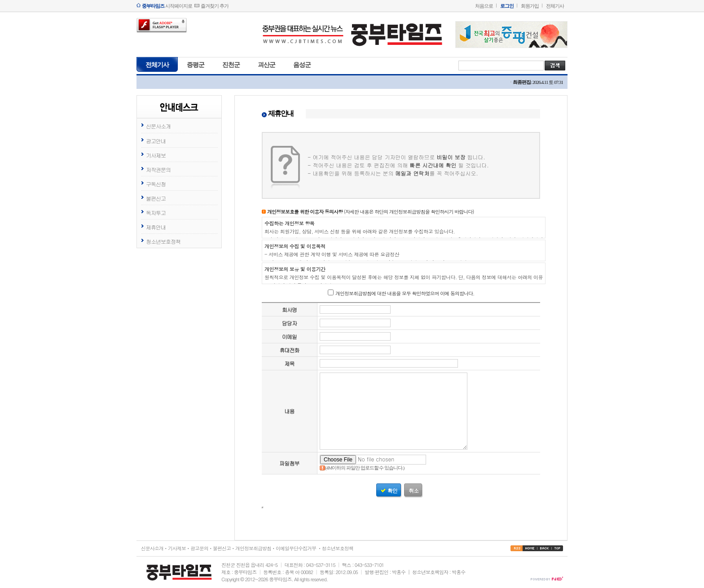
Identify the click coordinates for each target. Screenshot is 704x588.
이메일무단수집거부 (296, 548)
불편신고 (156, 198)
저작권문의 (158, 169)
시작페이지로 (167, 6)
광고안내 (156, 141)
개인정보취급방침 (253, 548)
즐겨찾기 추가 (215, 6)
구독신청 (156, 184)
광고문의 (199, 548)
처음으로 (484, 6)
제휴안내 (156, 227)
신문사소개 (158, 126)
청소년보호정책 (163, 241)
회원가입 (530, 6)
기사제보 (156, 155)
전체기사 (555, 6)
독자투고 (156, 213)
